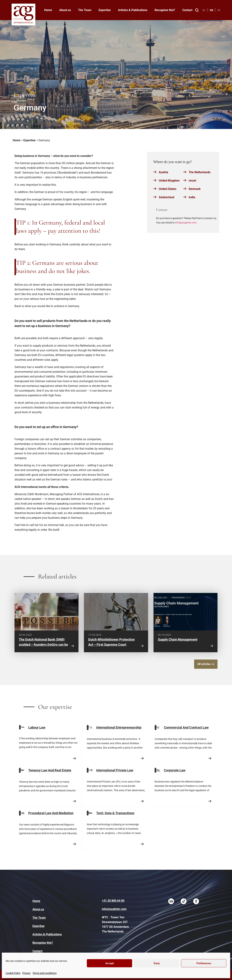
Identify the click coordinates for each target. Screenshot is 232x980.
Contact (187, 10)
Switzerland (166, 197)
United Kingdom (169, 181)
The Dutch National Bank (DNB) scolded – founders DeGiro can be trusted (43, 645)
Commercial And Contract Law (186, 727)
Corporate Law (175, 770)
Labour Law (37, 727)
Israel (192, 181)
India (192, 197)
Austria (163, 172)
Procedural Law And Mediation (51, 813)
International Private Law (115, 770)
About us (65, 10)
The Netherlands (200, 172)
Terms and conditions (44, 973)
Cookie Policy (13, 973)
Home (48, 10)
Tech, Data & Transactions (115, 813)
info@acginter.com (186, 223)
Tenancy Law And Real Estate (50, 770)
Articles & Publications (133, 10)
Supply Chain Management (178, 639)
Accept (110, 963)
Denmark (195, 189)
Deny (157, 963)
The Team (85, 10)
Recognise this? (165, 10)
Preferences (204, 963)
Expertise (105, 10)
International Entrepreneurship (119, 727)
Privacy (26, 973)
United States (168, 189)
